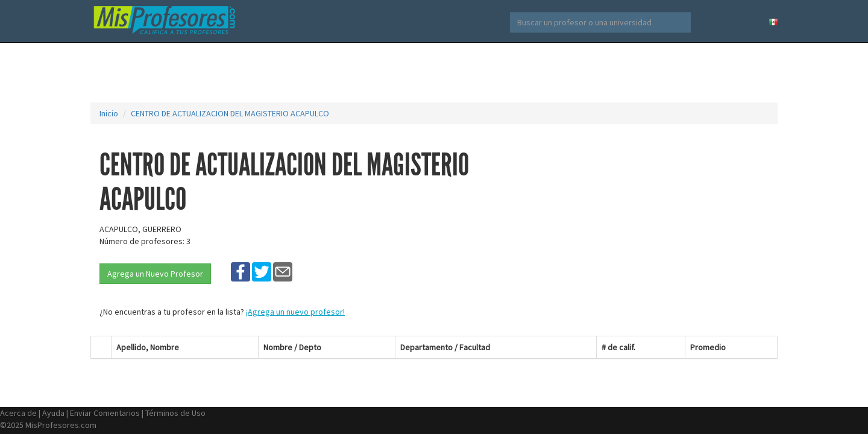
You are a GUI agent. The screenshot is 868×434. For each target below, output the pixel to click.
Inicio (109, 113)
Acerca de (18, 413)
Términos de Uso (175, 413)
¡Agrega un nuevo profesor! (295, 312)
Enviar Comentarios (105, 413)
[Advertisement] (434, 72)
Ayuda (53, 413)
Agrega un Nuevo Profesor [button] (155, 274)
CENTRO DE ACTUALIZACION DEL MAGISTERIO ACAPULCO (230, 113)
